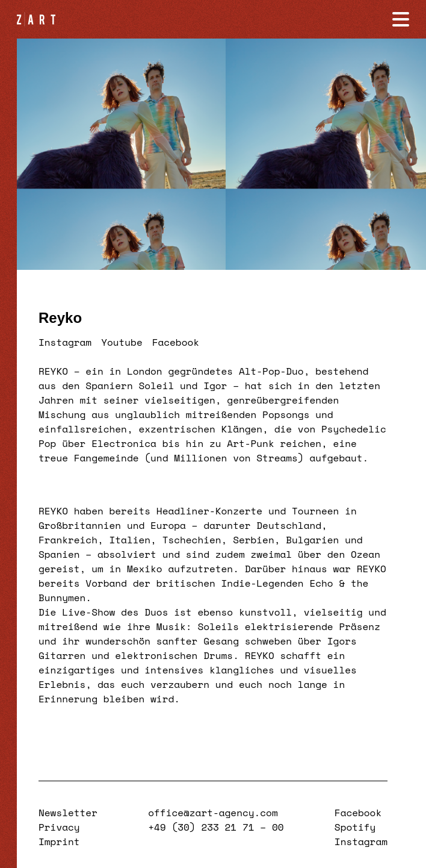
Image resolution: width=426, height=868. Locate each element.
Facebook (176, 342)
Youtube (122, 342)
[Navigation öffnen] (401, 19)
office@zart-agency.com (213, 813)
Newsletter (68, 813)
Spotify (355, 827)
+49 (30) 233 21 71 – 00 (216, 827)
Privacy (59, 827)
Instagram (65, 342)
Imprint (59, 841)
